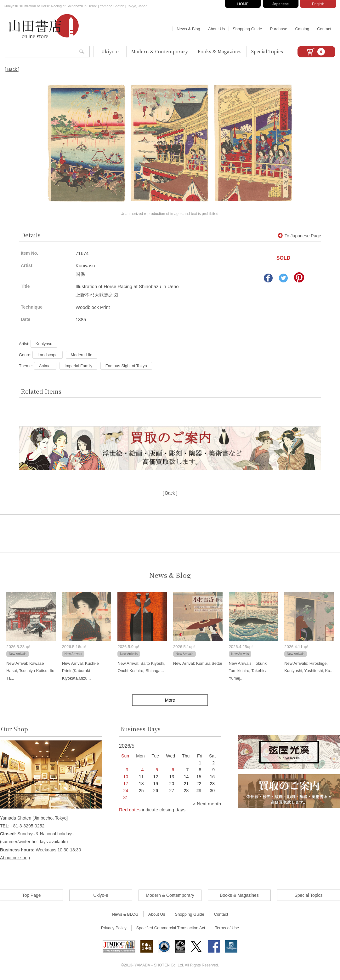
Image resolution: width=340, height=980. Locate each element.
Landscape (48, 355)
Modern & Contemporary (160, 51)
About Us (216, 29)
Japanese (280, 4)
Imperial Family (78, 366)
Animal (45, 366)
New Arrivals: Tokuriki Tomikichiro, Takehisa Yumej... (248, 671)
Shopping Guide (247, 29)
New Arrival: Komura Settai (198, 663)
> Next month (207, 804)
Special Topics (267, 51)
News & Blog (188, 29)
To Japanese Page (299, 236)
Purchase (278, 29)
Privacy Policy (114, 928)
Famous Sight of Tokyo (126, 366)
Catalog (302, 29)
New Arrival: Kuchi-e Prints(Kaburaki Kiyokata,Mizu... (80, 671)
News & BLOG (125, 914)
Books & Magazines (220, 51)
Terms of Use (227, 928)
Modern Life (82, 355)
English (318, 4)
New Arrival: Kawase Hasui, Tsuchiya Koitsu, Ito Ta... (30, 671)
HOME (243, 4)
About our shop (15, 858)
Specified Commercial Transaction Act (171, 928)
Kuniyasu (44, 344)
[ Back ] (12, 69)
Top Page (31, 895)
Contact (324, 29)
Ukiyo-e (110, 51)
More (170, 700)
